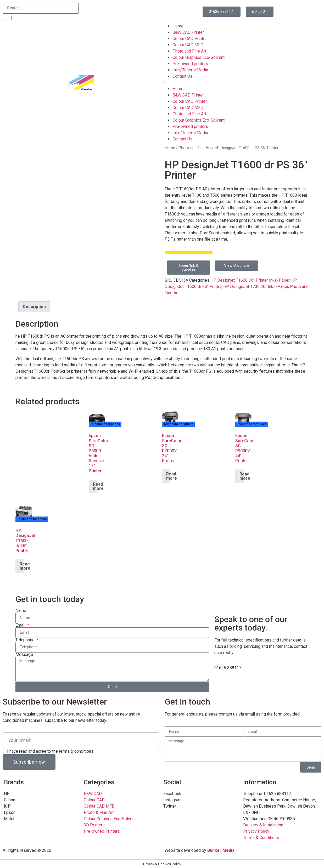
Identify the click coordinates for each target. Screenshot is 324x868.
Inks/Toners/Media (190, 70)
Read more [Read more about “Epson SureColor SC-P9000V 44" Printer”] (242, 476)
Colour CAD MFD (188, 45)
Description (34, 307)
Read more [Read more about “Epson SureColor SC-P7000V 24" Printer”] (168, 476)
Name (21, 611)
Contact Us (182, 76)
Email (21, 625)
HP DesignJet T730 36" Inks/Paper (256, 287)
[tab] (34, 307)
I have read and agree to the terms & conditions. (51, 751)
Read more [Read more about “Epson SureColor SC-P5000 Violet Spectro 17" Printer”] (95, 486)
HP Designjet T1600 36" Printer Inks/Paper (250, 280)
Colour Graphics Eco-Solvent (199, 57)
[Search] (7, 18)
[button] (243, 83)
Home (178, 26)
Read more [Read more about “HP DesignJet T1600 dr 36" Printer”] (22, 566)
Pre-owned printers (190, 64)
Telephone (26, 640)
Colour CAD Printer (190, 39)
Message (24, 655)
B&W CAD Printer (188, 32)
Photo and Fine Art (189, 51)
